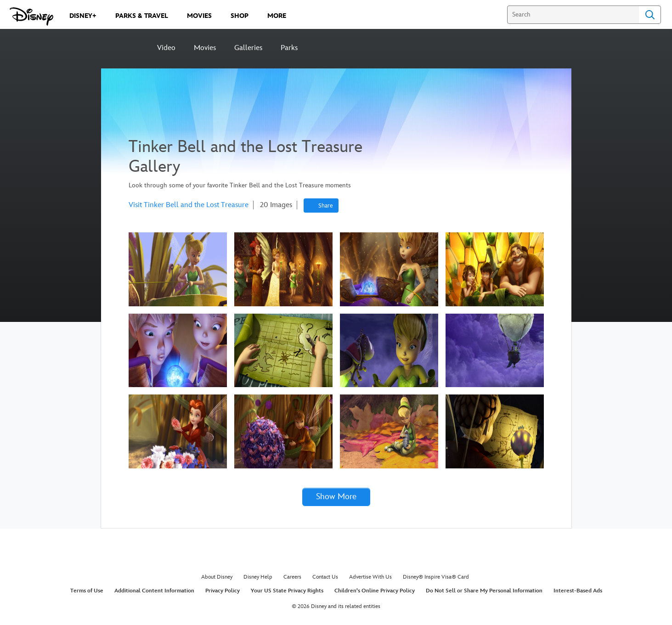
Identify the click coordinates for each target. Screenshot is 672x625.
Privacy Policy (223, 591)
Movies (205, 48)
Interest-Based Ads (578, 591)
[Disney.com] (31, 17)
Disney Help (258, 577)
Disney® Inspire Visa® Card (436, 577)
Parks (289, 48)
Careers (292, 577)
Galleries (248, 48)
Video (166, 48)
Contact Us (325, 577)
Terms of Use (87, 591)
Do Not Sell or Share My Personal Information (484, 591)
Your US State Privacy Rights (287, 591)
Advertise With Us (370, 577)
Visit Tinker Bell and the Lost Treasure (189, 205)
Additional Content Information (154, 591)
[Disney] (124, 48)
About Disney (217, 577)
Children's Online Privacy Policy (375, 591)
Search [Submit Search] (650, 15)
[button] (336, 497)
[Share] (321, 206)
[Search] (573, 15)
